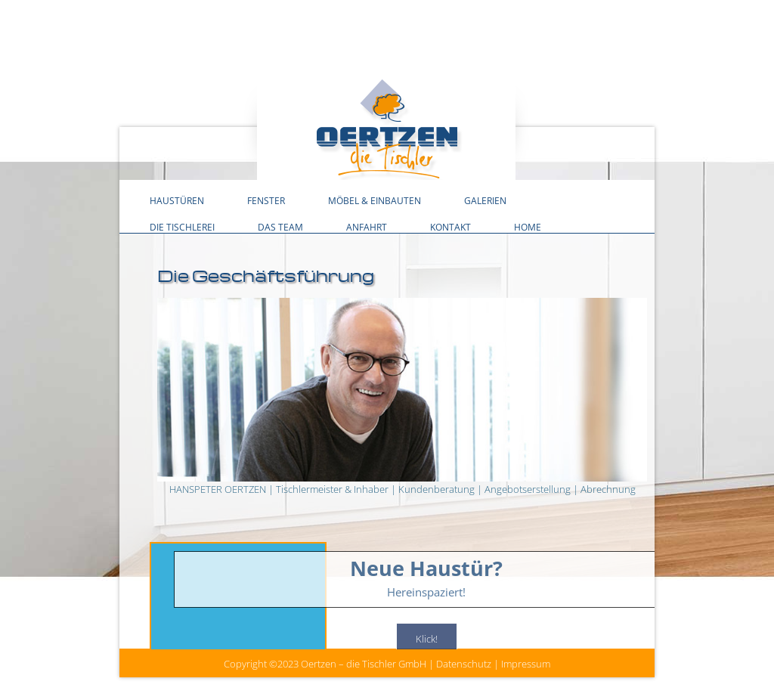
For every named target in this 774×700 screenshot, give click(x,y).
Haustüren (177, 200)
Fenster (266, 200)
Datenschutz (464, 664)
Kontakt (450, 227)
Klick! (427, 639)
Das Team (280, 227)
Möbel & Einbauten (375, 200)
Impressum (526, 664)
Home (528, 227)
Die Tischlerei (182, 227)
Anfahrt (367, 227)
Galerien (485, 200)
